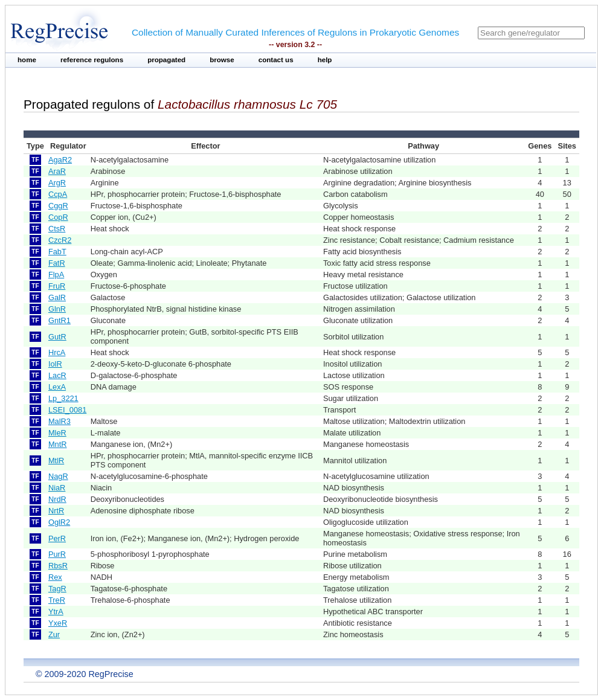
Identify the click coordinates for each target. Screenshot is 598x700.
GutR (57, 337)
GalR (57, 297)
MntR (58, 444)
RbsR (58, 566)
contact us (276, 60)
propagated (166, 60)
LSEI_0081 (67, 410)
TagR (57, 589)
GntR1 (59, 320)
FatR (57, 263)
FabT (57, 252)
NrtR (56, 511)
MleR (57, 433)
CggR (58, 206)
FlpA (56, 275)
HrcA (57, 352)
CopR (58, 217)
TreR (57, 600)
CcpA (58, 194)
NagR (58, 476)
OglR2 (59, 522)
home (27, 60)
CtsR (57, 229)
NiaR (57, 488)
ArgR (57, 183)
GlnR (57, 309)
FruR (57, 286)
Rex (55, 577)
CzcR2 (60, 240)
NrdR (57, 499)
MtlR (56, 461)
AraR (57, 171)
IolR (55, 364)
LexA (57, 387)
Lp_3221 (63, 398)
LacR (57, 375)
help (325, 60)
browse (222, 60)
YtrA (56, 612)
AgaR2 (60, 160)
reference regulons (92, 60)
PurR (57, 554)
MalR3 (59, 421)
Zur (54, 634)
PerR (57, 538)
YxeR (58, 623)
